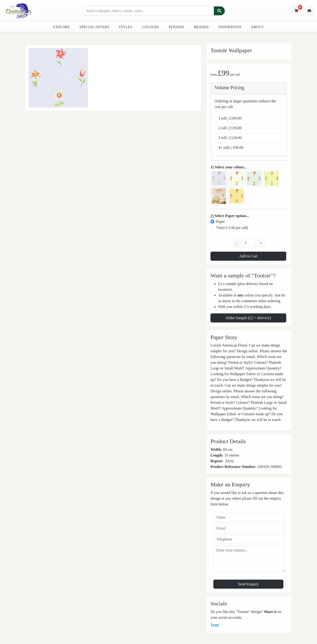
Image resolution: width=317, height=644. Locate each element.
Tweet (215, 625)
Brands (201, 27)
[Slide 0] (113, 104)
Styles (125, 27)
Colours (151, 27)
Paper (220, 221)
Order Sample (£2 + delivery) (248, 318)
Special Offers (94, 27)
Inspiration (230, 27)
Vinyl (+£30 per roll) (232, 228)
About (258, 27)
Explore (61, 27)
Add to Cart (248, 256)
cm (231, 461)
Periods (176, 27)
